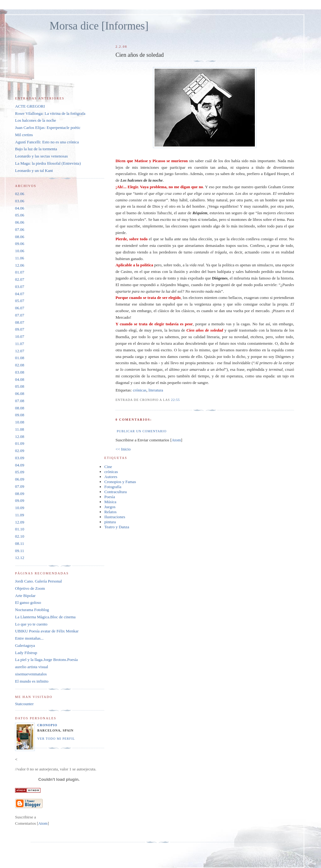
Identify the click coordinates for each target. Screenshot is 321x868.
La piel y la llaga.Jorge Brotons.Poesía (46, 660)
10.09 (20, 508)
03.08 (20, 372)
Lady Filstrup (26, 653)
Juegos (110, 507)
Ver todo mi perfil (56, 739)
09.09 (20, 501)
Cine (108, 467)
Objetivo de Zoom (30, 588)
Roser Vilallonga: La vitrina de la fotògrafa (50, 113)
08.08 (20, 408)
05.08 (20, 386)
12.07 (20, 351)
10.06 (20, 251)
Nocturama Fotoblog (32, 610)
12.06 (20, 265)
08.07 (20, 322)
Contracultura (116, 492)
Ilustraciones (115, 517)
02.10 (20, 536)
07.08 (20, 401)
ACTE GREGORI (30, 106)
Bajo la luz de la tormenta (36, 149)
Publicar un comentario (142, 431)
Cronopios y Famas (120, 482)
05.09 (20, 472)
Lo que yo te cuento (31, 624)
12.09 (20, 522)
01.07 (20, 272)
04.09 (20, 465)
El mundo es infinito (32, 681)
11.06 (20, 258)
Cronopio (47, 725)
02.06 (20, 194)
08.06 (20, 237)
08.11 (20, 543)
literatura (156, 390)
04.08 (20, 379)
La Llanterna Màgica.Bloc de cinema (45, 617)
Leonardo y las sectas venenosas (41, 156)
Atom (176, 440)
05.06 (20, 215)
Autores (111, 477)
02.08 (20, 365)
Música (110, 502)
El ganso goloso (28, 602)
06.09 (20, 479)
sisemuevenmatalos (31, 674)
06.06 (20, 222)
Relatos (111, 512)
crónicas (140, 390)
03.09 (20, 458)
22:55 (176, 400)
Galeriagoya (25, 645)
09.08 (20, 415)
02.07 (20, 279)
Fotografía (113, 487)
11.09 (20, 515)
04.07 (20, 294)
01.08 (20, 358)
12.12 (20, 558)
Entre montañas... (29, 638)
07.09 (20, 486)
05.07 (20, 301)
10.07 (20, 336)
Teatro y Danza (117, 527)
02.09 (20, 451)
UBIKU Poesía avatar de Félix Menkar (47, 631)
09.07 (20, 329)
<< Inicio (123, 449)
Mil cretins (24, 135)
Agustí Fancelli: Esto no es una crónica (47, 142)
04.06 (20, 208)
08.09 (20, 494)
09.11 (20, 551)
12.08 (20, 437)
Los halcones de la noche (36, 120)
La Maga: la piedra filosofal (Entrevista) (48, 163)
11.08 (20, 429)
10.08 (20, 422)
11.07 (20, 344)
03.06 (20, 201)
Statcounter (24, 704)
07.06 (20, 229)
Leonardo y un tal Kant (34, 170)
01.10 (20, 529)
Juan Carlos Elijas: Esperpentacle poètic (48, 128)
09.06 (20, 244)
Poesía (110, 497)
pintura (110, 522)
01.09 (20, 443)
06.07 (20, 308)
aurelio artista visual (32, 667)
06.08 (20, 394)
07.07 (20, 315)
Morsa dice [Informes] (99, 26)
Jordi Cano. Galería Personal (38, 581)
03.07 (20, 287)
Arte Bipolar (25, 596)
